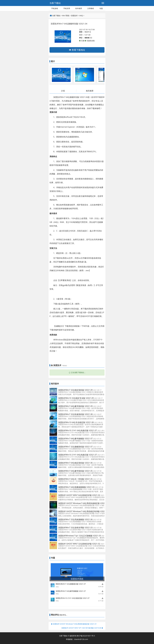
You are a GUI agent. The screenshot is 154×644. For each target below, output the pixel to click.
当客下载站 (55, 3)
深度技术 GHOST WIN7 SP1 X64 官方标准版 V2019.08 (82, 628)
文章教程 (91, 8)
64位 (81, 16)
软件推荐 (79, 8)
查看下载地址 (77, 50)
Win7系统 (66, 16)
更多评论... (63, 615)
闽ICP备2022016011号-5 (86, 636)
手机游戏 (55, 8)
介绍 (63, 91)
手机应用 (67, 8)
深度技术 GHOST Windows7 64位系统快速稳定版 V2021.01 (74, 624)
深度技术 (74, 16)
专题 (101, 8)
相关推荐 (90, 91)
